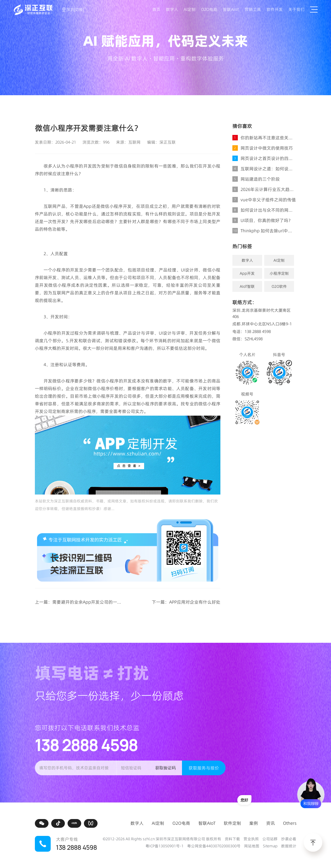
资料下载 (232, 839)
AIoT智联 (247, 286)
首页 (156, 9)
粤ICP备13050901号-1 (165, 846)
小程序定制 (279, 273)
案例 (254, 823)
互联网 (134, 142)
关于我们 (296, 9)
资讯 (271, 823)
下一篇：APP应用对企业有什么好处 (186, 602)
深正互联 (168, 142)
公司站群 (270, 839)
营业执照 (251, 839)
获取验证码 (165, 768)
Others (290, 823)
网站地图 (252, 846)
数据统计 (289, 846)
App (87, 206)
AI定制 (190, 9)
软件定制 (232, 823)
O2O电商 (209, 9)
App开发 (247, 273)
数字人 (172, 9)
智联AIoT (231, 9)
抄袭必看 (289, 839)
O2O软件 (279, 286)
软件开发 (275, 9)
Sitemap (270, 846)
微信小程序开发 (116, 206)
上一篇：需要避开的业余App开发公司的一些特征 (83, 602)
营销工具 (253, 9)
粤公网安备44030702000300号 (214, 846)
